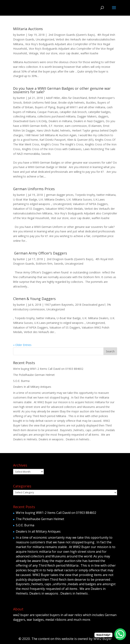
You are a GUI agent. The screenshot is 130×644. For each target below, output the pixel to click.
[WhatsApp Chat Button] (120, 634)
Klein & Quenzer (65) (80, 140)
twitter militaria (106, 195)
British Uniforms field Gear (40, 103)
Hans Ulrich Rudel (48, 130)
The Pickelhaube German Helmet (34, 375)
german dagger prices (60, 195)
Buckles (91, 103)
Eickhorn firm (44, 264)
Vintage (34, 53)
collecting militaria (24, 116)
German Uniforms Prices (34, 189)
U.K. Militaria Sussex (79, 199)
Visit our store (49, 53)
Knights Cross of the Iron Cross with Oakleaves (52, 149)
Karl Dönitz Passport (53, 140)
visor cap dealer (69, 53)
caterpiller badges (99, 112)
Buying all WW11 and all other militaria (81, 107)
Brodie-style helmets (71, 103)
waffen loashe (89, 53)
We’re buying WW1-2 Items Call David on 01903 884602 (48, 369)
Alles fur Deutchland (74, 98)
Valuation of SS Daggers (28, 209)
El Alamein (95, 126)
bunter (21, 35)
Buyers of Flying (45, 107)
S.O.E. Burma (21, 381)
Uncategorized (45, 39)
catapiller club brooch (73, 112)
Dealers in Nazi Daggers (89, 121)
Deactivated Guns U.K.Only (30, 121)
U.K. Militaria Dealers (52, 199)
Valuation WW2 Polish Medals (64, 209)
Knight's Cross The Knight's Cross (62, 144)
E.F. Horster (56, 126)
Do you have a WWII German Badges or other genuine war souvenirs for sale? (62, 90)
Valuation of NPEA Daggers (90, 204)
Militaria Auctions (28, 29)
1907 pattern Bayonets (59, 305)
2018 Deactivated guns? (90, 305)
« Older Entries (22, 345)
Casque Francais (48, 112)
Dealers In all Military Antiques (32, 387)
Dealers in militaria (60, 121)
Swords (46, 154)
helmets (65, 130)
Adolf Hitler (53, 98)
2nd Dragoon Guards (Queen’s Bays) (71, 35)
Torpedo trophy (85, 195)
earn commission (76, 126)
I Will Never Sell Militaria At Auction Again (51, 135)
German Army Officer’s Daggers (40, 253)
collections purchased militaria (56, 116)
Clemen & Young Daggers (34, 299)
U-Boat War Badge (25, 199)
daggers (103, 116)
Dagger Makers (87, 116)
